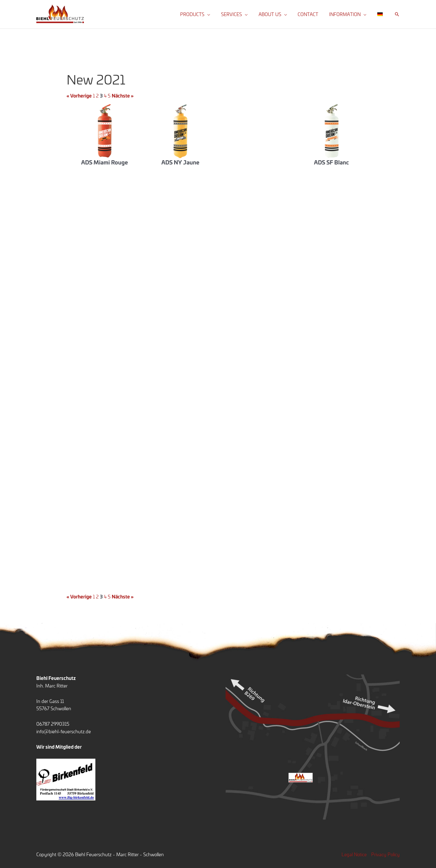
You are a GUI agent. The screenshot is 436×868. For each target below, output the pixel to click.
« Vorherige (79, 96)
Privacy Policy (385, 854)
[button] (217, 14)
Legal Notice (354, 854)
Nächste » (123, 96)
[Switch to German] (381, 14)
